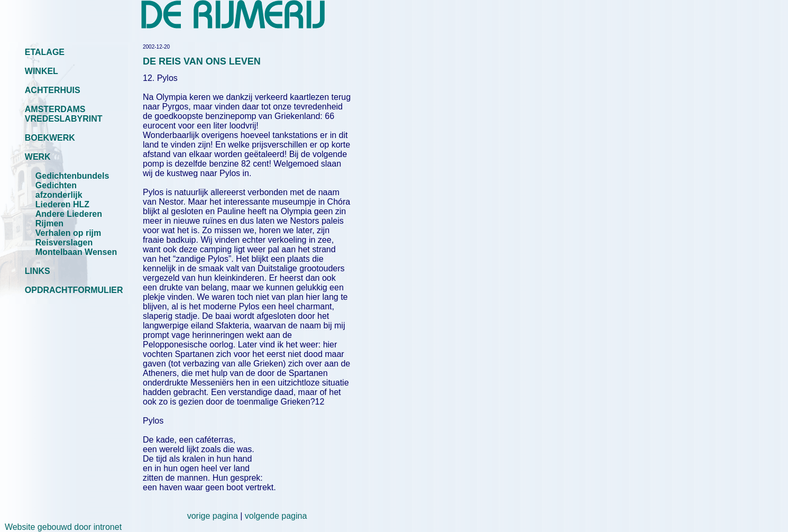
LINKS (38, 271)
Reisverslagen (64, 242)
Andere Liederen (69, 214)
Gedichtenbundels (72, 176)
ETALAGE (45, 52)
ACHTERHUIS (53, 90)
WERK (38, 157)
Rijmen (49, 223)
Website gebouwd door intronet (61, 527)
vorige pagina (213, 516)
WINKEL (42, 71)
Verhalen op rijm (68, 233)
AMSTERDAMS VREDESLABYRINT (64, 114)
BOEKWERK (50, 138)
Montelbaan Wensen (76, 252)
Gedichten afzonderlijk (59, 190)
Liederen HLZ (62, 204)
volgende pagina (276, 516)
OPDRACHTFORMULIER (74, 290)
